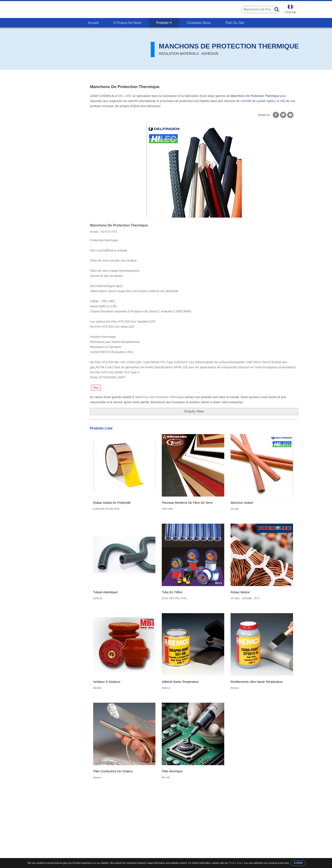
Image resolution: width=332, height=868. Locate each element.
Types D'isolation (82, 76)
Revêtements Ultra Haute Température (257, 682)
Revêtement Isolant (50, 138)
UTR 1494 (167, 509)
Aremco (166, 688)
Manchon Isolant (242, 503)
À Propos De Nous (128, 23)
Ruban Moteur (240, 592)
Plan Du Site (235, 23)
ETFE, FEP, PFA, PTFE (174, 598)
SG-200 (235, 509)
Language (290, 12)
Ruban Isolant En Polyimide (112, 503)
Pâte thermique (172, 771)
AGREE (298, 863)
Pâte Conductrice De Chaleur (113, 771)
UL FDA (42, 113)
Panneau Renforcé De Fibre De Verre (187, 503)
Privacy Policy (236, 863)
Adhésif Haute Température (180, 682)
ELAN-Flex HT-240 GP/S (106, 509)
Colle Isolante (46, 146)
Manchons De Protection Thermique (121, 76)
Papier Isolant (46, 171)
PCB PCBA (44, 97)
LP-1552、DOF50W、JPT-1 (245, 598)
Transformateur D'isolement (56, 105)
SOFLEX (98, 598)
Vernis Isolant (46, 163)
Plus (96, 388)
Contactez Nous (199, 23)
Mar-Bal (97, 688)
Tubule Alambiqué (105, 592)
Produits (164, 23)
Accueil (93, 23)
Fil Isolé (42, 121)
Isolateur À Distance (107, 682)
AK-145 (166, 777)
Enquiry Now (194, 411)
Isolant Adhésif (47, 154)
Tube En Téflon (172, 592)
